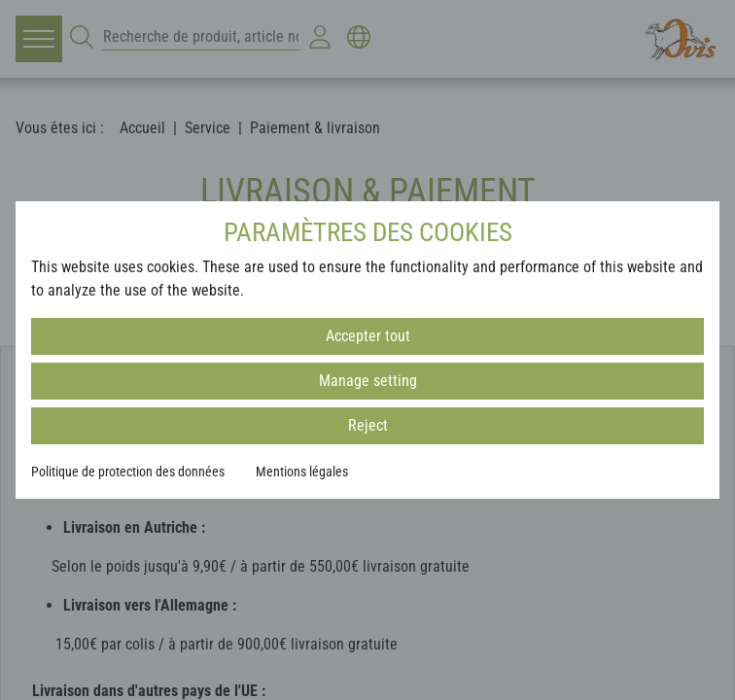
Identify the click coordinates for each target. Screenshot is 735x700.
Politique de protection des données (128, 472)
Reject (368, 425)
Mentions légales (302, 472)
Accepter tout (368, 336)
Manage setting (368, 381)
